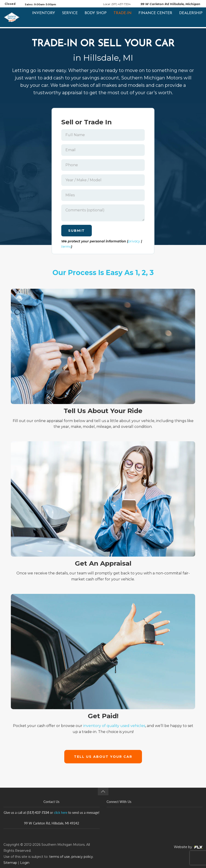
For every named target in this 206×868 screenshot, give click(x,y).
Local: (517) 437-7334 (117, 4)
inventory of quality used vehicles (114, 726)
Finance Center (155, 18)
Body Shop (96, 18)
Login (25, 863)
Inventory (44, 18)
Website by (188, 847)
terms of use (60, 857)
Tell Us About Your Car (103, 757)
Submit (77, 231)
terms (66, 247)
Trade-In (123, 18)
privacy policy (82, 857)
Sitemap (10, 863)
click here (61, 813)
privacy (134, 241)
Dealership (191, 18)
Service (70, 18)
